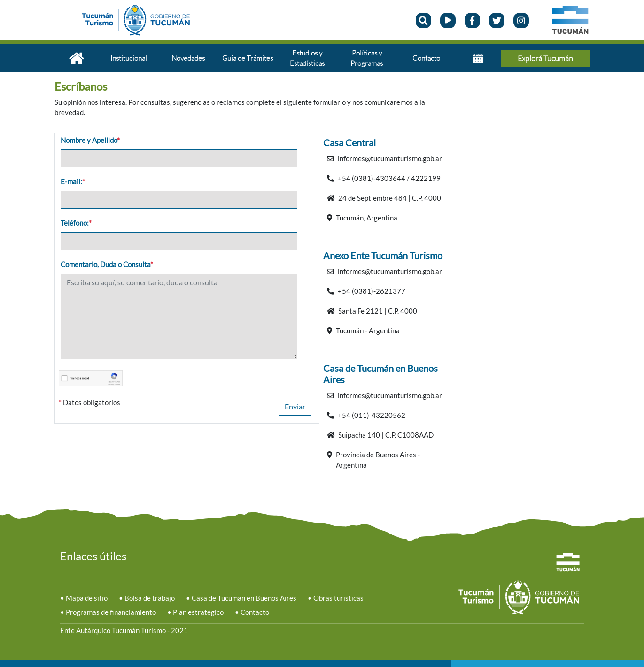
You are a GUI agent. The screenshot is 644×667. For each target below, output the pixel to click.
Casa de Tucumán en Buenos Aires (244, 598)
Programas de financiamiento (111, 612)
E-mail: (73, 182)
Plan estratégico (198, 612)
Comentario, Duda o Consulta (107, 264)
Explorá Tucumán (545, 58)
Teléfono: (76, 223)
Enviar (295, 406)
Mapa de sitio (87, 598)
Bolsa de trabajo (150, 598)
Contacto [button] (426, 58)
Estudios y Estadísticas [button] (307, 58)
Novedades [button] (188, 58)
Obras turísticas (338, 598)
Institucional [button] (129, 58)
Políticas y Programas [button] (367, 58)
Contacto (255, 612)
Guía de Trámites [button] (248, 58)
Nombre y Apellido (90, 140)
